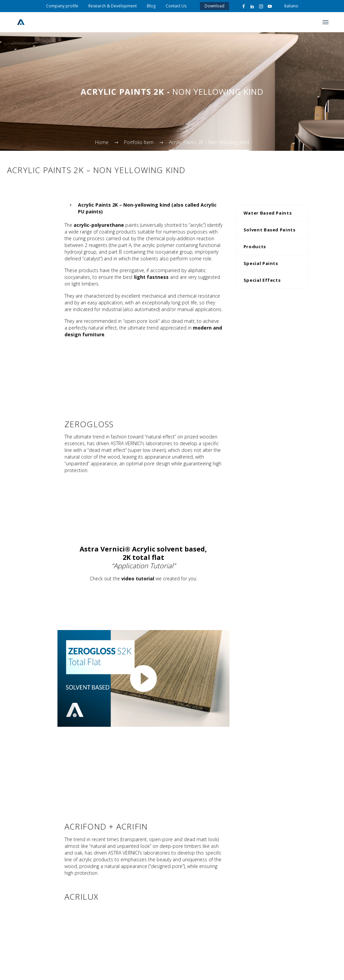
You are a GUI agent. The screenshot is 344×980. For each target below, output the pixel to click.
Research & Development (113, 6)
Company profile (62, 6)
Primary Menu (326, 22)
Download (214, 6)
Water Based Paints (268, 213)
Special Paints (261, 263)
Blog (151, 6)
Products (255, 247)
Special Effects (262, 280)
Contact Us (176, 6)
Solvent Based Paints (270, 230)
